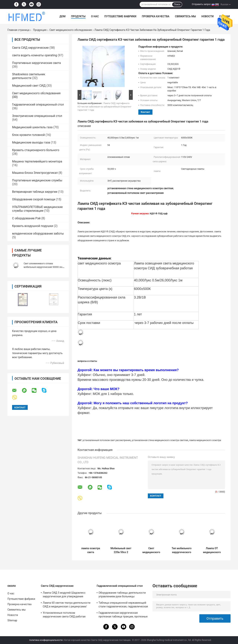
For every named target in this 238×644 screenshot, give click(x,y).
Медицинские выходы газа (31, 142)
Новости (208, 16)
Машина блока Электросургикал (35, 173)
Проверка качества (156, 16)
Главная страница (18, 30)
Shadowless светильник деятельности (29, 76)
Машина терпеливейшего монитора (37, 161)
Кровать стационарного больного (36, 150)
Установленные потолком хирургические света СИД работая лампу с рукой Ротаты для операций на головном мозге (67, 615)
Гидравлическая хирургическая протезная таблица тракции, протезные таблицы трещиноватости (123, 615)
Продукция (40, 30)
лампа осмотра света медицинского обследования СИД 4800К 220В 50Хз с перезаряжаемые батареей (91, 550)
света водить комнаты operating (35, 55)
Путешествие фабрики (120, 16)
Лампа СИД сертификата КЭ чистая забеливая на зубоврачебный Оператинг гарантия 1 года (104, 107)
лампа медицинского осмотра (205, 440)
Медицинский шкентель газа (32, 127)
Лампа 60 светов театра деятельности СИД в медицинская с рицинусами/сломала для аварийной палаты (67, 605)
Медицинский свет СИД (29, 86)
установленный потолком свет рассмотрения (107, 440)
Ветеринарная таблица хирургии (35, 192)
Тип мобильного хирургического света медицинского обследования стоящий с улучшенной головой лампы (182, 550)
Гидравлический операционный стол (38, 105)
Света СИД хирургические (30, 48)
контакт (145, 112)
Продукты (78, 16)
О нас (95, 16)
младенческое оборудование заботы (38, 234)
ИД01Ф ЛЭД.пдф (159, 214)
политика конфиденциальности (46, 640)
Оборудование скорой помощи (34, 199)
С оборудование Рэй (26, 218)
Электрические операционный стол (37, 116)
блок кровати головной (28, 135)
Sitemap (12, 620)
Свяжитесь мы (185, 16)
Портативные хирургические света (36, 63)
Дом (62, 16)
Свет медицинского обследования (71, 30)
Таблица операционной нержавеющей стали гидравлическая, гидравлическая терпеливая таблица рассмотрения (123, 605)
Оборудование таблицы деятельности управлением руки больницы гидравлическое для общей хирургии (122, 595)
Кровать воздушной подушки (33, 226)
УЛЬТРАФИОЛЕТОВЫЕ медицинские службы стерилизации (37, 209)
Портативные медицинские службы (37, 180)
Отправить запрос (201, 4)
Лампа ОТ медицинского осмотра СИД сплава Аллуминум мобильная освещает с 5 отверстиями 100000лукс (212, 550)
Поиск (177, 4)
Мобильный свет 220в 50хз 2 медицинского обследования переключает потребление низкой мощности (121, 550)
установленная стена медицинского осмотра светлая (160, 440)
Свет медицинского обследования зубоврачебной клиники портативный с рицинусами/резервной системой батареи (151, 550)
